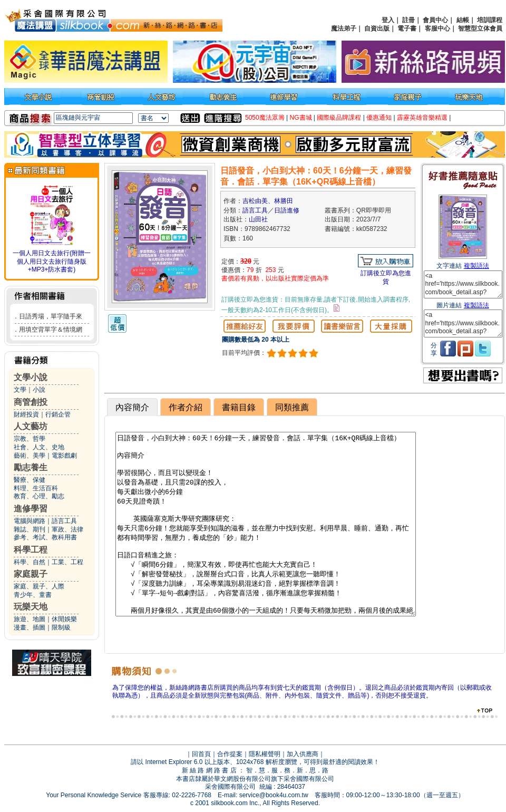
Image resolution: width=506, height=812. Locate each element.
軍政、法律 (67, 529)
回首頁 (201, 754)
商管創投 (31, 402)
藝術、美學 (30, 456)
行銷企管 (58, 414)
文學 (20, 390)
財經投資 (26, 414)
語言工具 (64, 521)
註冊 (408, 20)
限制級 (61, 627)
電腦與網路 (30, 521)
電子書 (407, 28)
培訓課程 (490, 20)
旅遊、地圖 (30, 619)
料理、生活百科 (36, 488)
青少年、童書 (33, 595)
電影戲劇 (64, 456)
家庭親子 (31, 574)
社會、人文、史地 (39, 447)
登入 (388, 20)
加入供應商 (303, 754)
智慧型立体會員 (480, 28)
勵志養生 (31, 467)
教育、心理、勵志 (39, 496)
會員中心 (435, 20)
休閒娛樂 (64, 619)
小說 (39, 390)
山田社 (258, 219)
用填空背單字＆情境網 (51, 330)
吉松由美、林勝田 (268, 201)
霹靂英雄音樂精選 (422, 118)
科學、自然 (30, 562)
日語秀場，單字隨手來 (51, 316)
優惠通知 (379, 118)
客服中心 (437, 28)
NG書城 (301, 118)
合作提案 (230, 754)
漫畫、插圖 (30, 627)
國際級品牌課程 (339, 118)
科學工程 (31, 550)
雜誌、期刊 (30, 529)
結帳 (463, 20)
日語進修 (287, 210)
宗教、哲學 (30, 439)
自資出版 (377, 28)
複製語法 (476, 266)
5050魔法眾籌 (265, 118)
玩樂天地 (31, 607)
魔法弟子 (344, 28)
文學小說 (31, 377)
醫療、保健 (30, 480)
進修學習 (31, 509)
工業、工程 (67, 562)
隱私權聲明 (265, 754)
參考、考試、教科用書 (45, 537)
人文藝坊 (31, 426)
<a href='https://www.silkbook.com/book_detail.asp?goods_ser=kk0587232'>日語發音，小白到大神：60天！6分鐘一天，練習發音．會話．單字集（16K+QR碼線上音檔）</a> (463, 284)
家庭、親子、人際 (39, 586)
